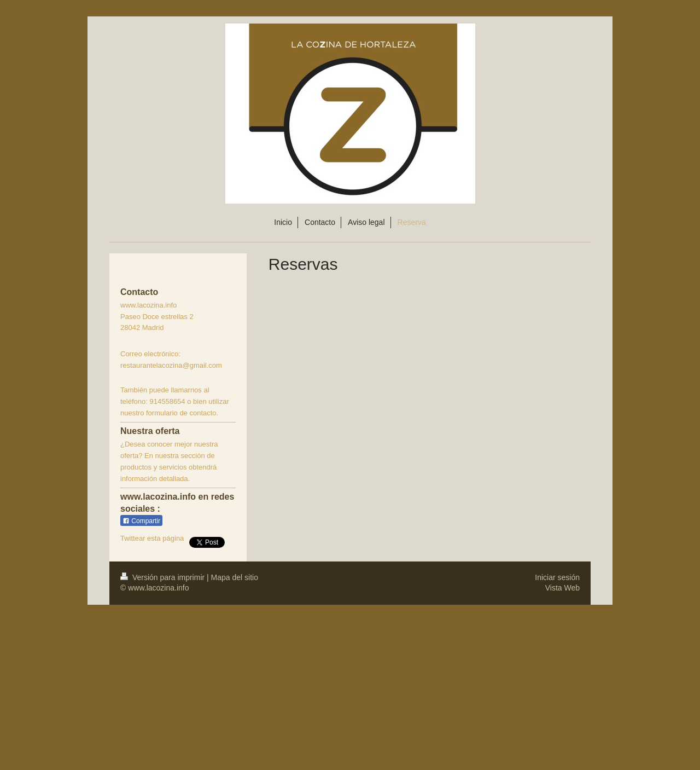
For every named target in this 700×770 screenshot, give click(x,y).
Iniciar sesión (557, 577)
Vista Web (562, 588)
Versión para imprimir (164, 577)
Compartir (141, 521)
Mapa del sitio (235, 577)
